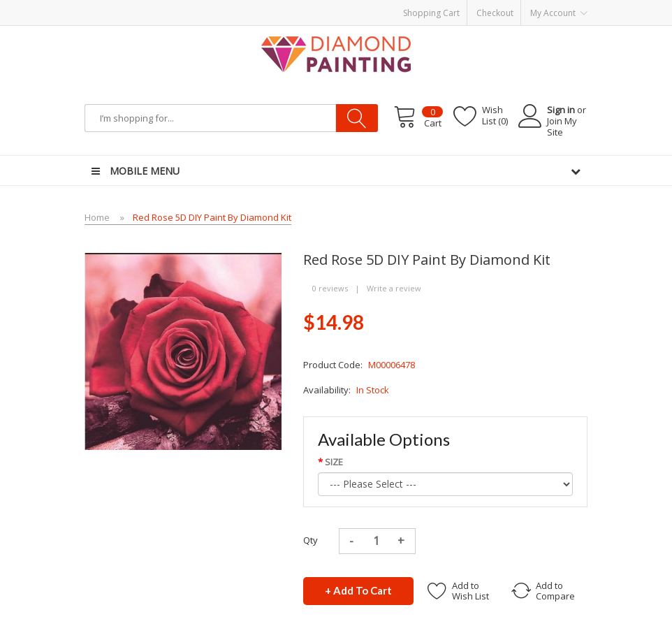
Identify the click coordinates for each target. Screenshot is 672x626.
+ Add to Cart (358, 590)
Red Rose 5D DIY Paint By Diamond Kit (212, 217)
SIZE (334, 462)
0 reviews (330, 288)
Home (97, 217)
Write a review (394, 288)
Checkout (495, 13)
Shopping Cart (431, 13)
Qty (311, 540)
